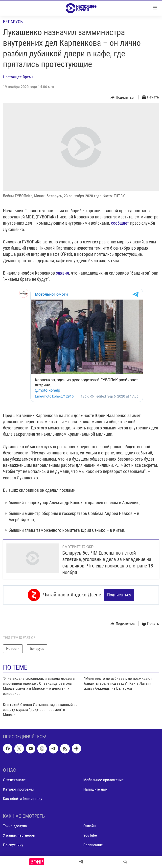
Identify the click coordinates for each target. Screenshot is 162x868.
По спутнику (13, 845)
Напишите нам (95, 789)
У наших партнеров (19, 835)
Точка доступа (15, 826)
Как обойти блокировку (23, 799)
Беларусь (13, 22)
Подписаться (119, 595)
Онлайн (90, 826)
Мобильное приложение (104, 780)
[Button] (123, 97)
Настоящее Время (18, 77)
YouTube (90, 835)
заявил (62, 273)
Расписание (93, 845)
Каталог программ (18, 789)
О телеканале (14, 780)
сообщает (120, 223)
